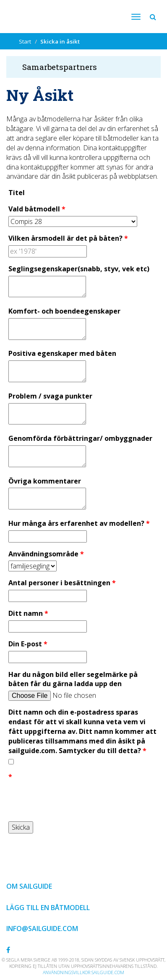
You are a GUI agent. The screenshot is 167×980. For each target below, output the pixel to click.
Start (25, 41)
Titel (17, 193)
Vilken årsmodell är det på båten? (65, 238)
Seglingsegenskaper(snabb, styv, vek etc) (79, 269)
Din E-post (25, 644)
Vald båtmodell (34, 209)
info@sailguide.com (42, 929)
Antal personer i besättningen (59, 583)
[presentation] (72, 800)
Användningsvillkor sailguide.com (83, 972)
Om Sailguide (29, 886)
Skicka (21, 827)
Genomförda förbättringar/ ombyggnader (80, 438)
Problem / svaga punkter (50, 396)
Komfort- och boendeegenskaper (64, 311)
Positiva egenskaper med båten (62, 353)
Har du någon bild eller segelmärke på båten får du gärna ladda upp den (73, 679)
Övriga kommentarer (45, 481)
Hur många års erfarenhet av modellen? (76, 523)
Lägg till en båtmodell (48, 908)
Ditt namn (26, 613)
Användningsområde (43, 554)
